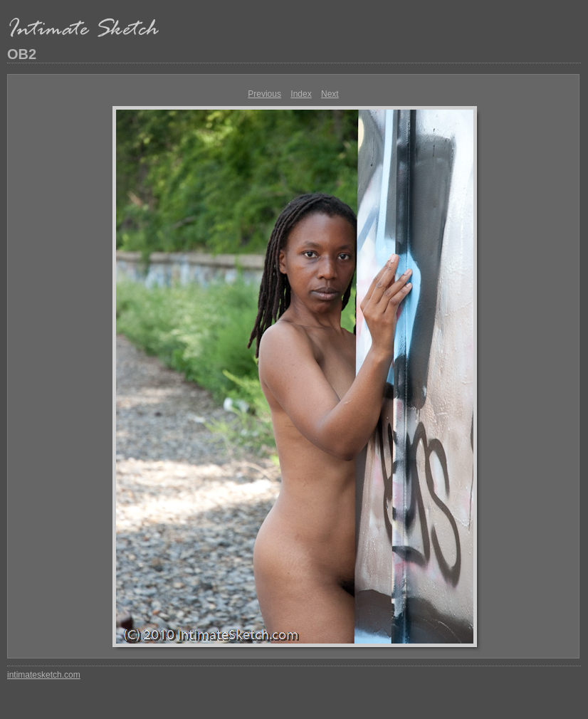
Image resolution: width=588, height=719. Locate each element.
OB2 (22, 54)
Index (301, 94)
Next (330, 94)
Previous (264, 94)
